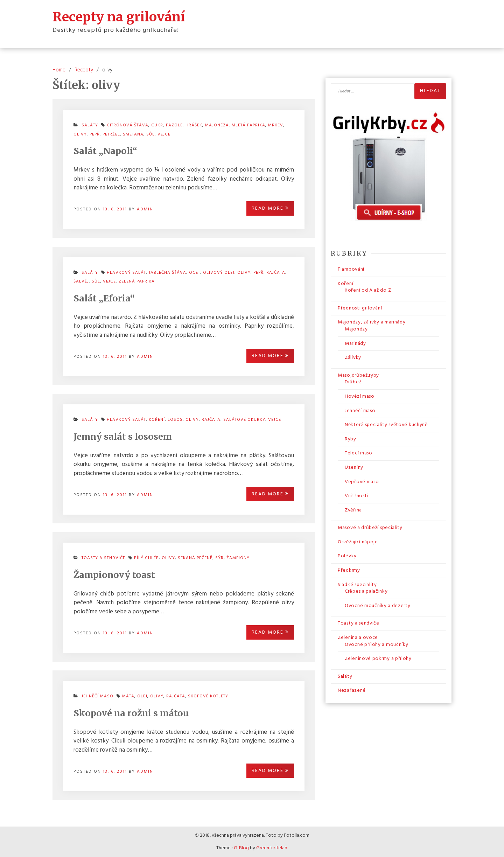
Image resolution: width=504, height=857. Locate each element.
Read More (270, 208)
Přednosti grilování (360, 308)
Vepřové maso (362, 482)
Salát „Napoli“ (105, 151)
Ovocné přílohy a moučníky (377, 645)
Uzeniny (354, 468)
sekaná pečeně (195, 558)
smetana (133, 134)
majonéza (217, 125)
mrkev (276, 125)
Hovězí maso (360, 396)
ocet (195, 273)
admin (145, 209)
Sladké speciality (357, 585)
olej (142, 696)
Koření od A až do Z (368, 290)
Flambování (351, 269)
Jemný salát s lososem (123, 437)
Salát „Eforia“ (104, 298)
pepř (95, 134)
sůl (150, 134)
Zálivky (353, 358)
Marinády (355, 344)
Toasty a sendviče (103, 558)
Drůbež (353, 382)
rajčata (276, 273)
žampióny (238, 558)
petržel (111, 134)
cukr (157, 125)
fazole (174, 125)
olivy (80, 134)
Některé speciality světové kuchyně (386, 425)
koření (157, 420)
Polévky (347, 556)
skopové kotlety (208, 696)
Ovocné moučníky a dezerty (378, 606)
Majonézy (356, 329)
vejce (164, 134)
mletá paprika (248, 125)
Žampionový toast (114, 575)
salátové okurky (244, 420)
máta (128, 696)
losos (175, 420)
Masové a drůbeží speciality (370, 528)
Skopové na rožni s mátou (131, 713)
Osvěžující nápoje (358, 542)
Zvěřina (353, 510)
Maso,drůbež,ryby (358, 375)
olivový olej (219, 273)
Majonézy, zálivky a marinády (372, 322)
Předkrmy (349, 570)
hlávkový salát (126, 420)
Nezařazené (352, 691)
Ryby (351, 439)
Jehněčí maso (97, 696)
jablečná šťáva (167, 273)
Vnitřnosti (356, 496)
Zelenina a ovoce (358, 638)
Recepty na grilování (119, 17)
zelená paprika (137, 281)
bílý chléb (146, 558)
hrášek (194, 125)
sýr (219, 558)
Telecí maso (359, 453)
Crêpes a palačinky (366, 591)
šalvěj (81, 281)
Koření (345, 284)
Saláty (90, 420)
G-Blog (241, 848)
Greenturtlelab (272, 848)
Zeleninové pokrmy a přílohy (378, 659)
